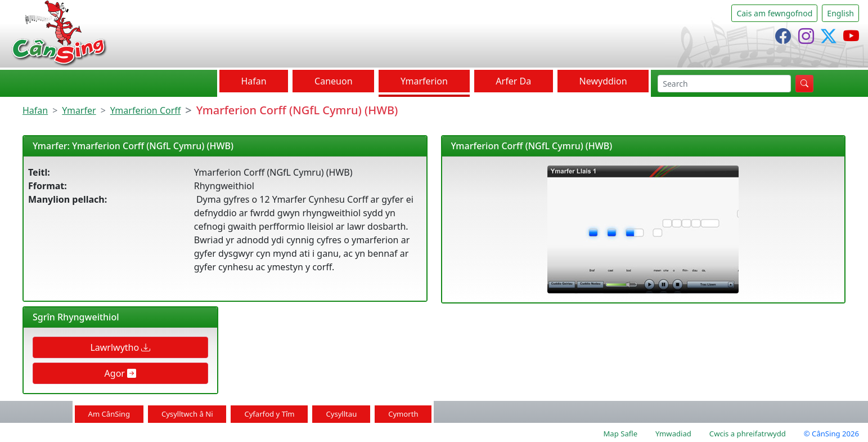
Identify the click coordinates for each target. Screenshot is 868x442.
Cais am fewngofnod (774, 13)
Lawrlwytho (120, 347)
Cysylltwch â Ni (187, 414)
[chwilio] (724, 84)
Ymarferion (424, 81)
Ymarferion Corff (146, 110)
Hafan (253, 81)
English (840, 13)
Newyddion (603, 81)
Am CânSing (109, 414)
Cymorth (403, 414)
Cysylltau (341, 414)
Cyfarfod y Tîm (269, 414)
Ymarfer (79, 110)
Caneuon (333, 81)
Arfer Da (513, 81)
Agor (121, 373)
